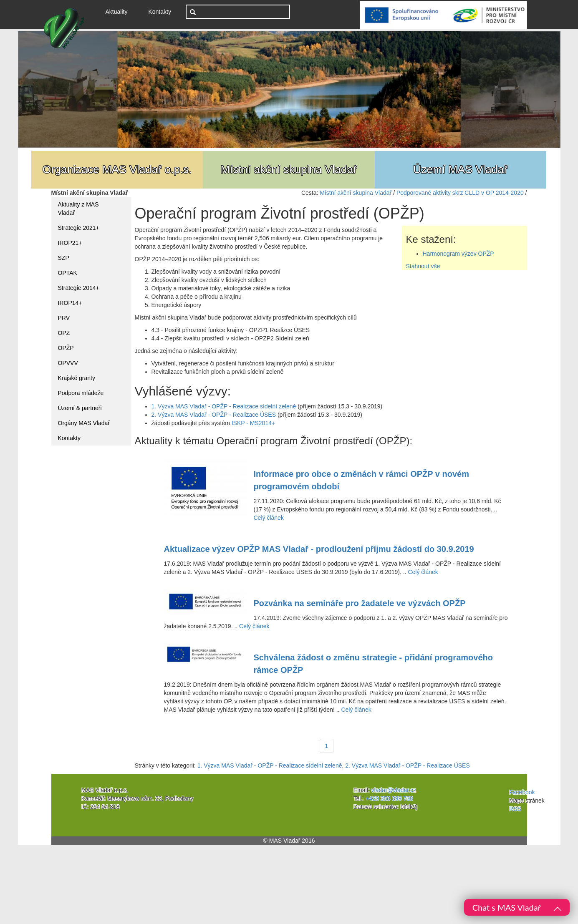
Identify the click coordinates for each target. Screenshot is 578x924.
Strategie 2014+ (79, 288)
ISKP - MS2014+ (253, 423)
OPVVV (68, 363)
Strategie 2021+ (79, 228)
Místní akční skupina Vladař (356, 193)
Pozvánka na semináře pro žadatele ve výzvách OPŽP (360, 603)
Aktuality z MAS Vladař (78, 209)
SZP (64, 258)
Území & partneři (80, 408)
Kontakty (159, 12)
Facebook (522, 792)
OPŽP (66, 348)
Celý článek (269, 518)
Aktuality (120, 11)
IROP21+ (70, 243)
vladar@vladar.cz (394, 790)
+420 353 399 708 (389, 798)
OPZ (64, 333)
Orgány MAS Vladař (84, 423)
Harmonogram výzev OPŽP (458, 254)
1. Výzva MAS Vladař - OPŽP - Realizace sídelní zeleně (224, 406)
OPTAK (68, 273)
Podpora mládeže (81, 393)
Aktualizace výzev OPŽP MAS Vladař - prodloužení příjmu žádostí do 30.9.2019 (319, 549)
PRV (64, 318)
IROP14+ (70, 303)
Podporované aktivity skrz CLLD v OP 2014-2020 (460, 193)
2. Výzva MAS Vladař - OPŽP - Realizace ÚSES (214, 415)
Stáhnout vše (423, 266)
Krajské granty (77, 378)
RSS (515, 809)
